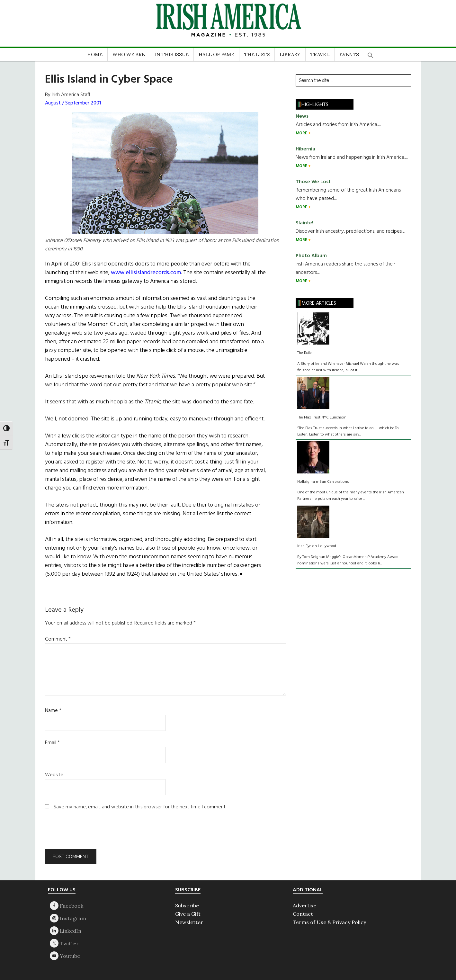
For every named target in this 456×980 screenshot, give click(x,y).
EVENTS (349, 54)
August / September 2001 (73, 103)
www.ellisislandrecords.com (146, 273)
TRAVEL (320, 54)
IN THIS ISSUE (172, 54)
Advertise (304, 905)
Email (52, 743)
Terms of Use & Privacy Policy (329, 922)
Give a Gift (188, 914)
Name (53, 711)
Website (54, 775)
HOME (95, 54)
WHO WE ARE (129, 54)
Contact (303, 914)
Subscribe (187, 905)
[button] (371, 53)
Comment (58, 639)
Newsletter (189, 922)
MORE (302, 133)
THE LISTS (257, 54)
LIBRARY (290, 54)
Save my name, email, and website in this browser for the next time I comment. (140, 807)
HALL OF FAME (216, 54)
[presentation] (89, 833)
